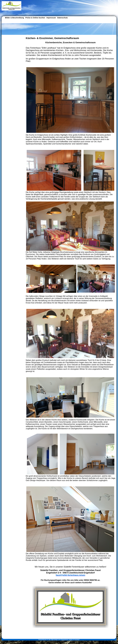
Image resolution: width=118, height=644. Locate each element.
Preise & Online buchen (35, 18)
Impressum (51, 18)
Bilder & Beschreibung (15, 18)
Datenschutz (62, 18)
